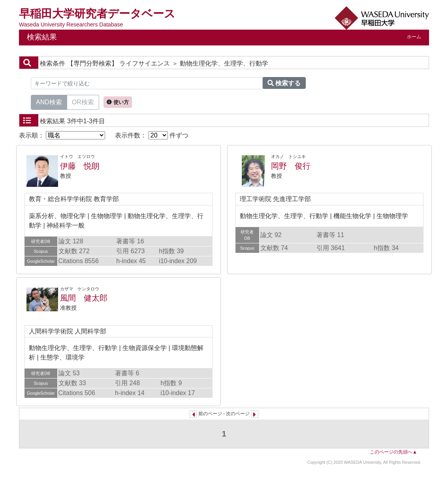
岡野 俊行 (291, 166)
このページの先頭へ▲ (393, 452)
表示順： (62, 135)
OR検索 (83, 102)
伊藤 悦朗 (80, 166)
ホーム (414, 37)
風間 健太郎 (84, 298)
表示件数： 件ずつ (152, 135)
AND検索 (49, 102)
